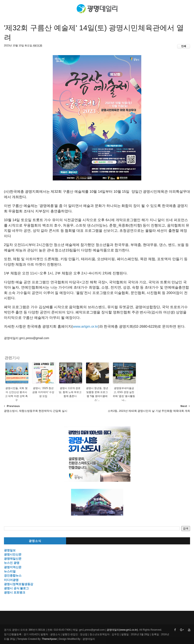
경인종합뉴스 (13, 576)
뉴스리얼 (10, 571)
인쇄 (184, 46)
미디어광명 (11, 580)
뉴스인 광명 (12, 563)
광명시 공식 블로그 (16, 588)
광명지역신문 (13, 567)
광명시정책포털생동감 (19, 584)
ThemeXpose (49, 639)
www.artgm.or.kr (85, 326)
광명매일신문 (13, 559)
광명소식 (35, 541)
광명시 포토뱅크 (15, 592)
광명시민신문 (13, 554)
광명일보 (10, 550)
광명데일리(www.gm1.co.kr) (122, 630)
